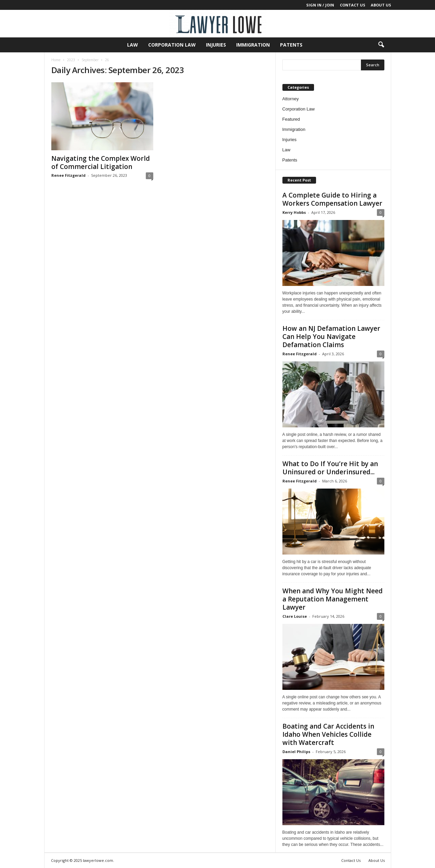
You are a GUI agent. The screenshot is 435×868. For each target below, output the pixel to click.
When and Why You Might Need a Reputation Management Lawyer (333, 599)
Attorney (291, 99)
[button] (381, 45)
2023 (71, 60)
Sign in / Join (320, 5)
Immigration (253, 45)
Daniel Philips (296, 752)
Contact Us (353, 5)
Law (133, 45)
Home (56, 60)
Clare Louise (295, 616)
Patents (291, 45)
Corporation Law (172, 45)
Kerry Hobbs (294, 212)
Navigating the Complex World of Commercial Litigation (101, 163)
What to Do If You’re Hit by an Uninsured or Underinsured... (330, 468)
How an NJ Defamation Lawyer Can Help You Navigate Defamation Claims (331, 337)
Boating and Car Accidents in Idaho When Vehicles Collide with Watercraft (328, 734)
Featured (291, 119)
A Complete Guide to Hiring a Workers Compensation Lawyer (332, 199)
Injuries (216, 45)
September (90, 60)
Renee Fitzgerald (68, 175)
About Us (381, 5)
